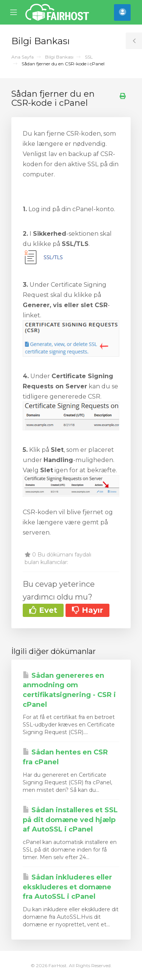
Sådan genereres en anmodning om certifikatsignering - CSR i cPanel (69, 690)
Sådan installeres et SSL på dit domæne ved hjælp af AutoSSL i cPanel (70, 820)
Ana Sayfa (23, 57)
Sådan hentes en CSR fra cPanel (65, 757)
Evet (43, 610)
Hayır (87, 610)
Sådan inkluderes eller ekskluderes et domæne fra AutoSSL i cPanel (67, 887)
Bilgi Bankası (59, 57)
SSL (89, 57)
